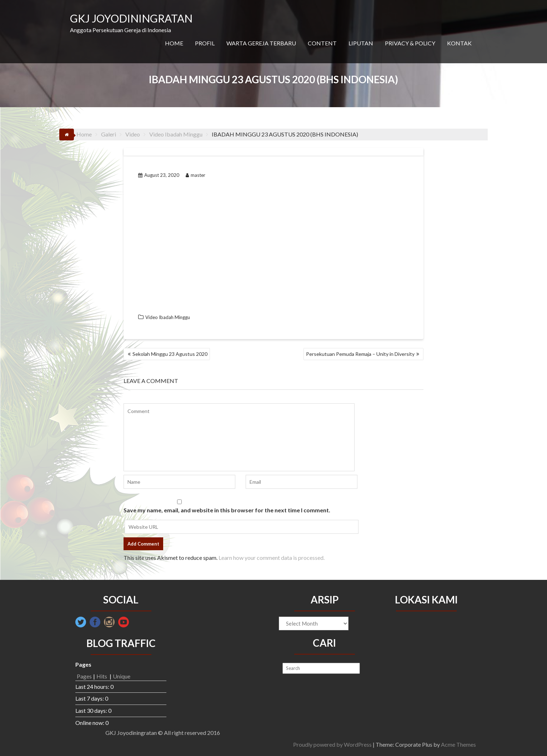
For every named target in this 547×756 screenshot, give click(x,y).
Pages (84, 676)
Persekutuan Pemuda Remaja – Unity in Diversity (360, 354)
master (195, 175)
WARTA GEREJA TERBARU (261, 43)
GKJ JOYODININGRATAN (131, 18)
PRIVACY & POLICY (410, 43)
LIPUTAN (361, 43)
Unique (122, 676)
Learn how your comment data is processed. (272, 558)
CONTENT (322, 43)
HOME (174, 43)
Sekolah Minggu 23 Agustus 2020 (170, 354)
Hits (102, 676)
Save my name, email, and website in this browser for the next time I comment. (227, 510)
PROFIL (205, 43)
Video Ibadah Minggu (168, 317)
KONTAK (459, 43)
